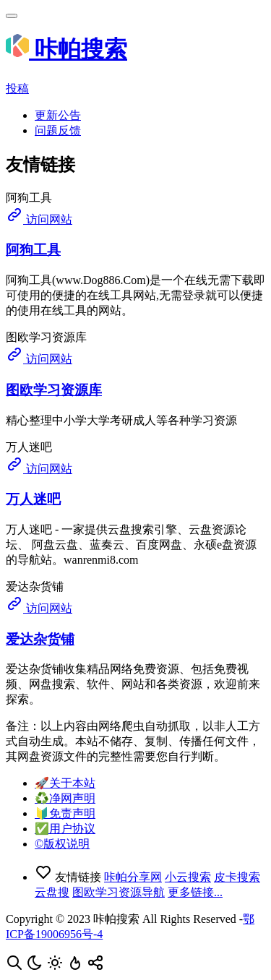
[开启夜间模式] (36, 967)
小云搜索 (188, 877)
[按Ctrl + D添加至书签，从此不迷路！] (77, 967)
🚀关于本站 (65, 783)
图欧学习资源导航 (119, 892)
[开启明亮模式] (56, 967)
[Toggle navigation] (12, 16)
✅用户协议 (65, 829)
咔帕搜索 (66, 49)
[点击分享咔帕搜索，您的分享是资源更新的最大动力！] (95, 967)
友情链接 (69, 877)
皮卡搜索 (237, 877)
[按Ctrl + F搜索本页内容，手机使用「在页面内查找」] (16, 967)
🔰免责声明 (65, 813)
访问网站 (39, 219)
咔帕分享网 (133, 877)
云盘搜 (52, 892)
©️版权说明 (62, 844)
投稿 (17, 89)
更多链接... (195, 892)
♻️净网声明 (65, 798)
